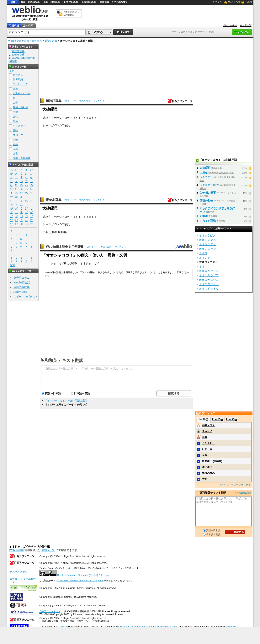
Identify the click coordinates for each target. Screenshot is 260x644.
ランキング (99, 101)
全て (12, 71)
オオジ (203, 253)
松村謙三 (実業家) (212, 461)
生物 (15, 140)
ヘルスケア (19, 126)
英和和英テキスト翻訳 (62, 360)
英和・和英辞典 (52, 2)
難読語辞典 (51, 41)
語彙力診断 (20, 292)
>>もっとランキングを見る (236, 485)
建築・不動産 (20, 107)
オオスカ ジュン (209, 271)
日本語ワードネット (50, 611)
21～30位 (231, 419)
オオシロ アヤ (208, 244)
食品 (15, 144)
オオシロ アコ (208, 240)
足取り (206, 455)
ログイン (217, 2)
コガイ (204, 172)
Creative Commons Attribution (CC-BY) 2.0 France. (84, 575)
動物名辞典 (54, 200)
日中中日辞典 (71, 2)
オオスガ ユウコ (209, 280)
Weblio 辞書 (234, 2)
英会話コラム (22, 278)
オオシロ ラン (208, 249)
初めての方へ (230, 25)
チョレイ (207, 431)
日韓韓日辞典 (89, 2)
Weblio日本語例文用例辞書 (65, 247)
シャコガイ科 (51, 125)
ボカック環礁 (208, 221)
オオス (203, 266)
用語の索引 (84, 101)
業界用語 (18, 80)
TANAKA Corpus (19, 572)
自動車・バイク (22, 93)
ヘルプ (249, 2)
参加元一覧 (246, 25)
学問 (15, 112)
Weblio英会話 (22, 282)
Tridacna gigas (58, 232)
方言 (15, 154)
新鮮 (205, 437)
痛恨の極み (208, 473)
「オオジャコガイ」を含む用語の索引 (66, 401)
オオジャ (204, 258)
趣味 (15, 130)
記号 (13, 265)
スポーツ (18, 135)
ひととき (207, 449)
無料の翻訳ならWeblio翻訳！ (71, 13)
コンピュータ (20, 84)
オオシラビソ (207, 235)
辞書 (13, 2)
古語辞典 (104, 2)
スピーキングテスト (26, 297)
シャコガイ (206, 177)
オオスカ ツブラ (209, 275)
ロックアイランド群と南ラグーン (217, 210)
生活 (15, 121)
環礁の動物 (206, 201)
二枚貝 (66, 125)
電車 (15, 89)
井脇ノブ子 (208, 425)
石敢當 (204, 216)
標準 (72, 263)
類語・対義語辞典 (30, 2)
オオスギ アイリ (209, 289)
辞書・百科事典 (33, 41)
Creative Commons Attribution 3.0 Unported (81, 581)
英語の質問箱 (22, 287)
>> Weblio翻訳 (243, 493)
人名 (15, 149)
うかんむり (208, 443)
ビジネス (18, 75)
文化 (15, 117)
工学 (15, 103)
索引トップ (70, 101)
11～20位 (217, 419)
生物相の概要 (208, 193)
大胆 (205, 479)
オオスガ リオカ (209, 284)
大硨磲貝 (205, 168)
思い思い (207, 467)
